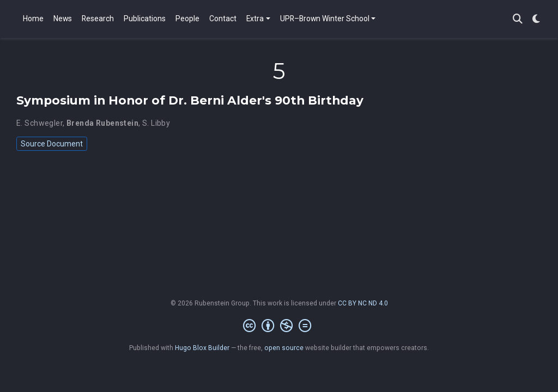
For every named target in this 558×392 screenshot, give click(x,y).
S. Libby (156, 123)
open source (284, 348)
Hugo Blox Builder (202, 348)
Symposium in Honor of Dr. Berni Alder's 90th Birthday (190, 100)
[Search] (518, 19)
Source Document (52, 144)
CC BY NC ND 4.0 (363, 303)
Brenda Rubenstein (102, 123)
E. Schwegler (40, 123)
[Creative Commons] (279, 326)
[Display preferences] (536, 19)
